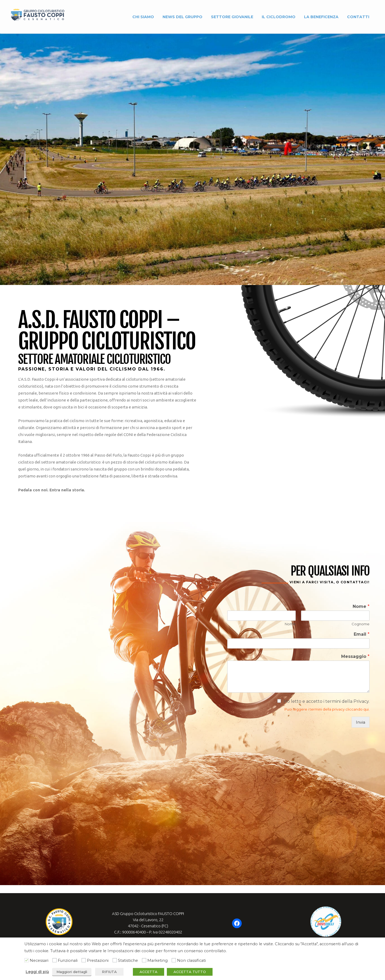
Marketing (157, 960)
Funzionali (68, 960)
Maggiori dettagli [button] (72, 972)
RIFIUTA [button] (109, 972)
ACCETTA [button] (149, 972)
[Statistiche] (115, 960)
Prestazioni (98, 960)
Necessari (39, 960)
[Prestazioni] (84, 960)
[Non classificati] (174, 960)
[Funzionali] (55, 960)
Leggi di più (37, 972)
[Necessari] (26, 960)
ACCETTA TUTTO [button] (190, 972)
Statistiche (128, 960)
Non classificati (191, 960)
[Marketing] (144, 960)
